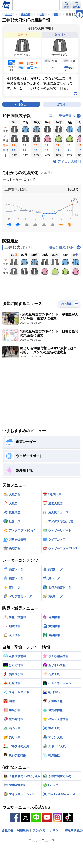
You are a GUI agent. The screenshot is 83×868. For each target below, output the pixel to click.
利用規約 (23, 830)
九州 (42, 14)
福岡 (56, 14)
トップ (8, 14)
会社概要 (8, 830)
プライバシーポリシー (47, 830)
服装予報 (26, 14)
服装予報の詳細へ (62, 247)
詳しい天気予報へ (62, 116)
